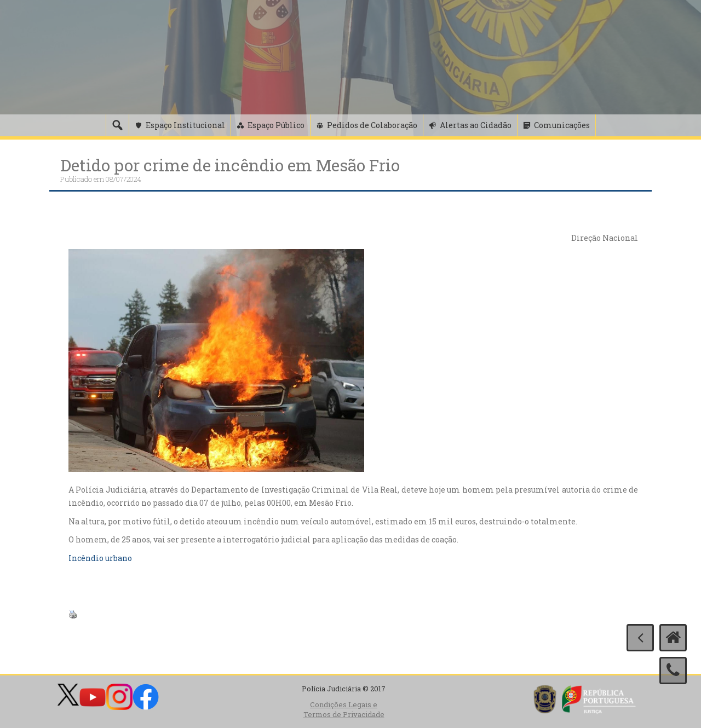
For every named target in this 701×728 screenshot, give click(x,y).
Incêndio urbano (100, 558)
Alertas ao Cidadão (476, 125)
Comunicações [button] (562, 125)
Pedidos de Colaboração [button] (372, 125)
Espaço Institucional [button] (185, 125)
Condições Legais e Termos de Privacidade (344, 710)
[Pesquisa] (117, 125)
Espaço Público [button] (276, 125)
